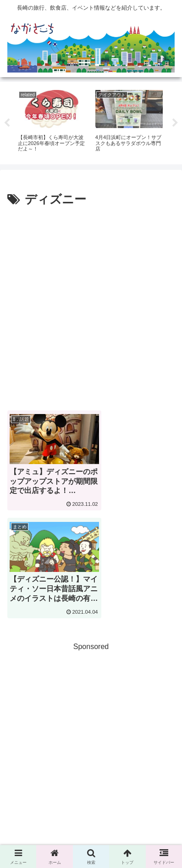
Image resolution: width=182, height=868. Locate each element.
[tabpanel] (52, 121)
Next (175, 123)
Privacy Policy (135, 813)
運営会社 (91, 827)
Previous (7, 123)
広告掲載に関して (47, 813)
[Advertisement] (91, 306)
